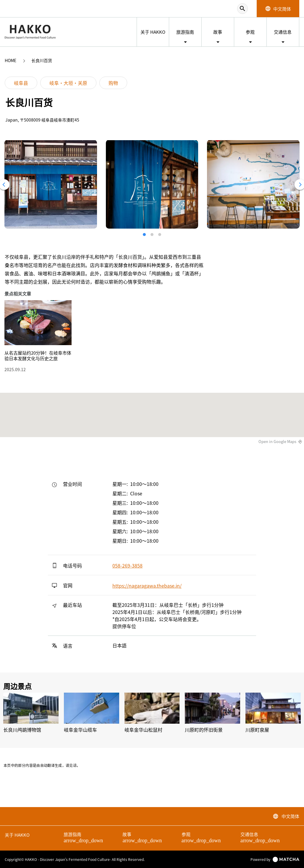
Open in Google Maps (277, 442)
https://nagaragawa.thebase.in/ (147, 586)
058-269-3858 (127, 565)
